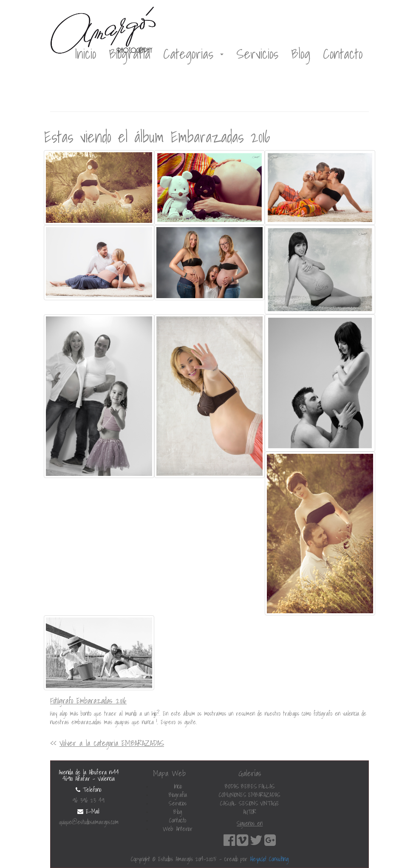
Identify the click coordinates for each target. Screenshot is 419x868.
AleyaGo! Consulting (269, 859)
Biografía (130, 54)
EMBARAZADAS (264, 795)
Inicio (85, 54)
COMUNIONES (233, 795)
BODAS (232, 786)
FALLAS (267, 786)
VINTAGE (270, 803)
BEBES (249, 786)
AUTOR (250, 812)
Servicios (257, 54)
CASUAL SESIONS (239, 803)
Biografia (178, 795)
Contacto (343, 54)
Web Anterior (178, 829)
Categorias (193, 54)
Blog (301, 54)
